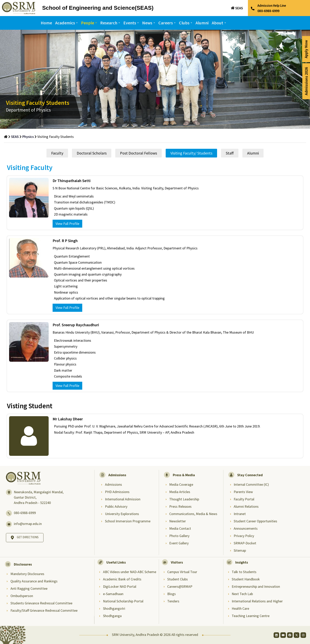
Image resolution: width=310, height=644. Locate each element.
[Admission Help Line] (253, 9)
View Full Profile (67, 224)
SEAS (239, 8)
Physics (28, 137)
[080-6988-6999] (9, 513)
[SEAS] (233, 8)
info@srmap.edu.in (28, 524)
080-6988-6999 (25, 513)
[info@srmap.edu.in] (9, 524)
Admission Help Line (272, 6)
